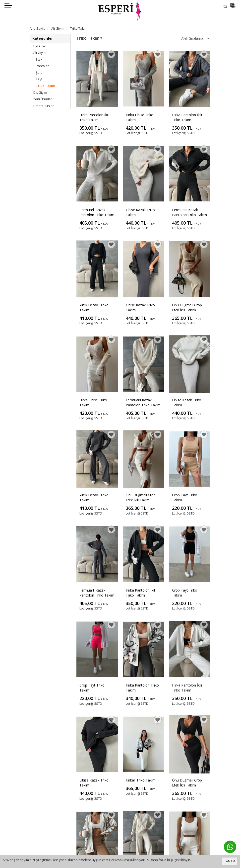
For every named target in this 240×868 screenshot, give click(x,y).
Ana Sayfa (37, 28)
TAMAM (230, 861)
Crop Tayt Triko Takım (185, 497)
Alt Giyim (40, 53)
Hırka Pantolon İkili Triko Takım (94, 117)
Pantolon (43, 66)
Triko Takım (45, 86)
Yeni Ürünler (43, 99)
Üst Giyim (40, 46)
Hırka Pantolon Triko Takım (142, 688)
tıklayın (185, 860)
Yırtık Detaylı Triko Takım (94, 307)
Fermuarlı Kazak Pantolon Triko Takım (97, 212)
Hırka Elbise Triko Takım (140, 117)
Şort (39, 73)
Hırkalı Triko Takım (141, 780)
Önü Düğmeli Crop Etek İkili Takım (187, 307)
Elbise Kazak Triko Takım (140, 212)
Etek (39, 59)
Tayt (39, 79)
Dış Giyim (40, 92)
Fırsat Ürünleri (44, 106)
